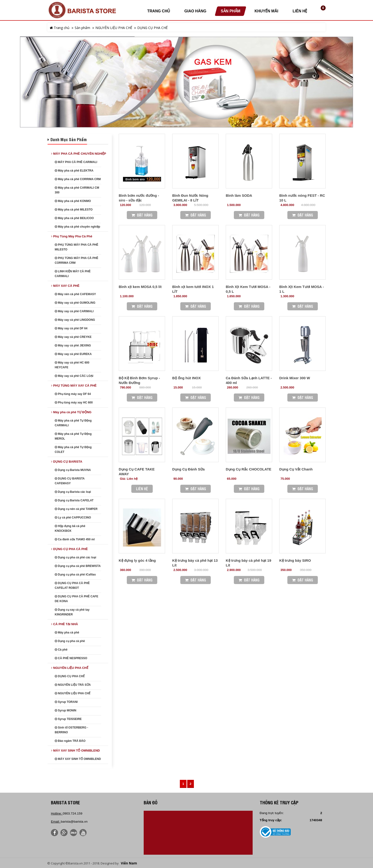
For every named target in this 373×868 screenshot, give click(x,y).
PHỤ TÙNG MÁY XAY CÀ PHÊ (74, 386)
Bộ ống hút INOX (186, 378)
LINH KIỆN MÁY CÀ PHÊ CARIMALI (73, 274)
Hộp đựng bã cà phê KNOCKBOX (70, 528)
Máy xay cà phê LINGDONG (75, 320)
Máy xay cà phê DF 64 (71, 328)
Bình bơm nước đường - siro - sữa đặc (139, 198)
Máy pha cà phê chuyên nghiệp (77, 227)
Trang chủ (60, 28)
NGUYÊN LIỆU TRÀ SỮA (73, 685)
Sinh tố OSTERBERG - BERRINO (71, 730)
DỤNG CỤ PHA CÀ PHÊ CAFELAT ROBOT (72, 585)
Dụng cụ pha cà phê (70, 641)
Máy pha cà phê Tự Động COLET (73, 450)
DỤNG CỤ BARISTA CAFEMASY (70, 481)
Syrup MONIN (66, 710)
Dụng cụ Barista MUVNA (73, 470)
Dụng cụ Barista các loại (73, 492)
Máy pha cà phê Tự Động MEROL (73, 436)
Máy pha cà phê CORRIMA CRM (78, 179)
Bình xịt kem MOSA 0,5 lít (140, 287)
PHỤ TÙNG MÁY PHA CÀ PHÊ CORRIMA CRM (76, 260)
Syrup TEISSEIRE (68, 719)
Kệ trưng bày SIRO (295, 560)
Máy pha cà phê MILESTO (74, 210)
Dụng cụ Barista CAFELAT (74, 500)
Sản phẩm (82, 28)
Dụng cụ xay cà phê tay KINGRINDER (72, 612)
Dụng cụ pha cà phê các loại (75, 557)
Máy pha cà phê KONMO (73, 201)
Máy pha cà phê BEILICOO (74, 218)
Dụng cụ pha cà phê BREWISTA (78, 566)
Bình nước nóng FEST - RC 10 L (302, 198)
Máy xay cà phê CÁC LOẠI (74, 376)
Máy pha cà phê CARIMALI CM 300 (77, 190)
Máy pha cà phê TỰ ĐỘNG (71, 412)
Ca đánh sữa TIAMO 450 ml (75, 539)
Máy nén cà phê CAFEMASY (75, 294)
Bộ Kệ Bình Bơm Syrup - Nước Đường (139, 380)
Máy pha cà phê (67, 633)
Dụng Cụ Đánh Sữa (188, 469)
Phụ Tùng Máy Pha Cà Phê (72, 236)
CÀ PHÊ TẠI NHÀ (65, 624)
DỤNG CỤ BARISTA (67, 462)
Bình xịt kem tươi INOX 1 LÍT (193, 289)
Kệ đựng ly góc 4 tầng (137, 560)
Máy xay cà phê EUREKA (73, 354)
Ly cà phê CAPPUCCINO (73, 518)
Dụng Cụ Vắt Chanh (296, 469)
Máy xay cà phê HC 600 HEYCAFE (72, 365)
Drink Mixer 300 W (295, 378)
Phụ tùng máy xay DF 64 (73, 394)
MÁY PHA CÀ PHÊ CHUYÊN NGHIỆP (79, 154)
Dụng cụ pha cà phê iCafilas (75, 575)
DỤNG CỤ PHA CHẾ (152, 28)
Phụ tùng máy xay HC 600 (74, 403)
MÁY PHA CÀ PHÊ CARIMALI (76, 162)
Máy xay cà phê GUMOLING (75, 303)
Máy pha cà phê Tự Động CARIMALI (73, 423)
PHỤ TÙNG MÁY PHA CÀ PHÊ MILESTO (76, 247)
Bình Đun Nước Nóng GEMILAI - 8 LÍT (190, 198)
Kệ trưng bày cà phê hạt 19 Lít (248, 563)
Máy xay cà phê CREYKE (73, 337)
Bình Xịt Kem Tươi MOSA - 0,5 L (248, 289)
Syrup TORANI (66, 702)
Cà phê (61, 650)
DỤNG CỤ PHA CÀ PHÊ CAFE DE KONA (76, 599)
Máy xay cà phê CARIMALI (74, 311)
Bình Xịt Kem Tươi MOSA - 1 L (302, 289)
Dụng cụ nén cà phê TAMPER (76, 509)
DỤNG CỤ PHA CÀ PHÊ (69, 549)
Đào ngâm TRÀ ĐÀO (70, 741)
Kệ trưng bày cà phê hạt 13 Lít (195, 563)
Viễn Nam (129, 863)
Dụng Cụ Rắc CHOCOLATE (249, 469)
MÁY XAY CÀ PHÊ (65, 286)
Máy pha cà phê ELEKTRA (74, 171)
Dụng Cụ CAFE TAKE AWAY (137, 472)
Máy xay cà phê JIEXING (73, 345)
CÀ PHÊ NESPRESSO (71, 658)
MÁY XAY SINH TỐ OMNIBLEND (76, 751)
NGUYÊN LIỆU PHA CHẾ (114, 28)
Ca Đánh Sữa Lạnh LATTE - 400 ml (249, 380)
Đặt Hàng (142, 215)
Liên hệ (142, 489)
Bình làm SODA (239, 195)
